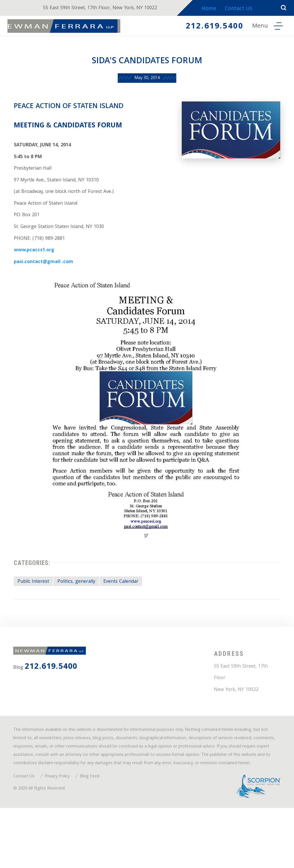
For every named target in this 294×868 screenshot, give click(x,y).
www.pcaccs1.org (37, 271)
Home (213, 9)
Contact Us (244, 9)
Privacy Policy (63, 833)
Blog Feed (99, 833)
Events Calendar (135, 609)
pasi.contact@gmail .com (47, 284)
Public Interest (37, 609)
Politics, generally (85, 609)
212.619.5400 (209, 27)
